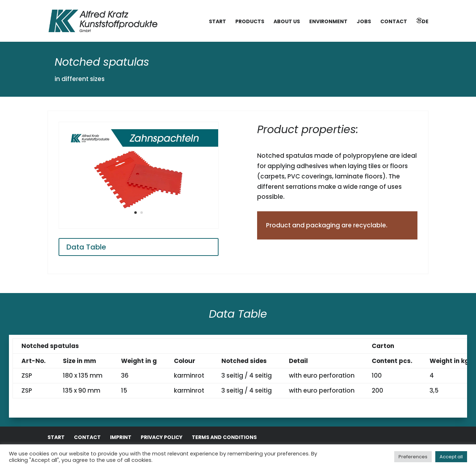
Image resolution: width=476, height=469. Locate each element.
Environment (328, 22)
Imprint (121, 437)
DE (422, 21)
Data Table (86, 247)
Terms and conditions (224, 437)
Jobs (364, 22)
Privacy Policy (162, 437)
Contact (394, 22)
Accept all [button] (451, 457)
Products (250, 22)
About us (287, 22)
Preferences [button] (413, 457)
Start (217, 22)
